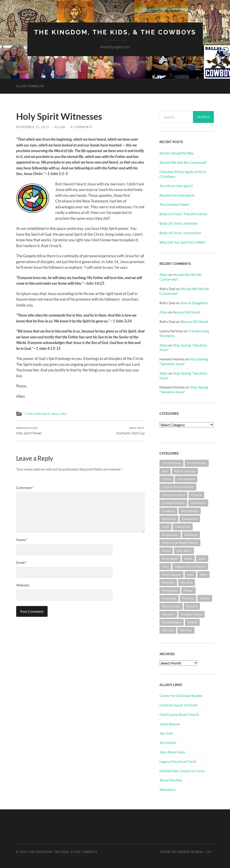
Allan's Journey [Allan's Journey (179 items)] (185, 471)
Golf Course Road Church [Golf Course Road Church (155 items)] (180, 543)
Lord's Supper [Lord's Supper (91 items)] (171, 574)
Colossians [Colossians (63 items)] (198, 503)
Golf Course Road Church (179, 714)
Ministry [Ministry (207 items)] (187, 582)
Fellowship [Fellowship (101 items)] (183, 527)
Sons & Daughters (194, 303)
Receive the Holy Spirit (177, 195)
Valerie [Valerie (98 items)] (192, 622)
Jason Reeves (170, 724)
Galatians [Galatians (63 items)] (191, 535)
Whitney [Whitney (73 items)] (168, 630)
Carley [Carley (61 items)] (167, 479)
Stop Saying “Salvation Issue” (184, 361)
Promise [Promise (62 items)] (188, 598)
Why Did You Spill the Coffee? (182, 242)
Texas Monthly (171, 780)
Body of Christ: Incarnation (180, 233)
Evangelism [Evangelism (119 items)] (190, 519)
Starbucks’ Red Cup (130, 431)
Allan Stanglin (30, 86)
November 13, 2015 (33, 127)
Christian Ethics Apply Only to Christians (183, 174)
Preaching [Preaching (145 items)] (169, 598)
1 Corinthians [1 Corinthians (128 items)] (171, 463)
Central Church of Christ (178, 705)
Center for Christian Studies (181, 696)
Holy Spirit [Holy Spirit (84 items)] (184, 551)
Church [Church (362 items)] (196, 495)
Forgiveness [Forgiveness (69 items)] (170, 535)
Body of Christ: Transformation (183, 214)
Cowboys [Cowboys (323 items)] (168, 511)
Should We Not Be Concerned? (183, 162)
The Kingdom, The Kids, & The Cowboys (115, 32)
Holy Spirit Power (29, 431)
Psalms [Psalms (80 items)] (205, 598)
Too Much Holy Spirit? (176, 186)
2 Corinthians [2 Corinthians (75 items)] (197, 463)
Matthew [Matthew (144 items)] (168, 582)
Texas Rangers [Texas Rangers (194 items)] (172, 622)
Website (23, 585)
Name (22, 540)
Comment (25, 487)
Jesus (55, 414)
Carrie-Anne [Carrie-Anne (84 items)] (186, 479)
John (63, 414)
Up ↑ (210, 852)
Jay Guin (166, 733)
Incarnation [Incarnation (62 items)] (170, 558)
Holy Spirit (42, 414)
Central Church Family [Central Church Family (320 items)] (178, 487)
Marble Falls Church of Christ (182, 771)
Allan (60, 127)
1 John (29, 414)
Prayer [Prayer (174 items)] (188, 590)
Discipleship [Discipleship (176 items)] (190, 511)
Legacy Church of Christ (178, 761)
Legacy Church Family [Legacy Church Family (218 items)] (190, 566)
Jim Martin (168, 743)
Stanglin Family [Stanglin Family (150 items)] (191, 614)
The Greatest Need (174, 204)
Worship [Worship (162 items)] (186, 630)
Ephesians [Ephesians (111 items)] (169, 519)
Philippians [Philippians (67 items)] (170, 590)
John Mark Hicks (172, 752)
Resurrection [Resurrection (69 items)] (171, 606)
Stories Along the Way (177, 153)
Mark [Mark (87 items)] (203, 574)
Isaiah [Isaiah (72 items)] (188, 558)
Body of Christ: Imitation (179, 223)
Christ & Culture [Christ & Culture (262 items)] (174, 495)
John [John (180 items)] (165, 566)
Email (21, 562)
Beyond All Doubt (187, 312)
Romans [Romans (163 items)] (192, 606)
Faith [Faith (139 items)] (166, 527)
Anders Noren (190, 852)
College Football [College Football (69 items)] (173, 503)
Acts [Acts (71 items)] (165, 471)
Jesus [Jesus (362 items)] (202, 558)
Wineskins (168, 789)
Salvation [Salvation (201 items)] (168, 614)
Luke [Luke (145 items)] (190, 574)
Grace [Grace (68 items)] (166, 551)
